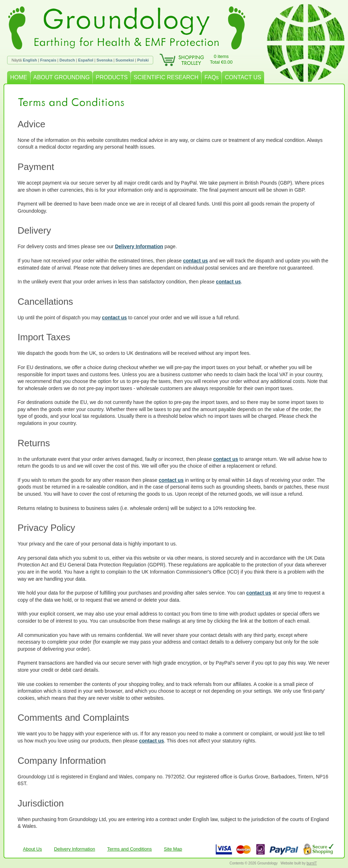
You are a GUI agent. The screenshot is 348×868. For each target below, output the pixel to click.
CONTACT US (243, 77)
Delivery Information (139, 246)
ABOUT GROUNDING (62, 77)
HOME (19, 77)
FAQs (212, 77)
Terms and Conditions (129, 849)
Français (48, 60)
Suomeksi (125, 60)
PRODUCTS (112, 77)
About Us (33, 849)
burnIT (312, 863)
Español (86, 60)
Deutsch (67, 60)
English (30, 60)
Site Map (173, 849)
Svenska (104, 60)
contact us (196, 261)
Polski (143, 60)
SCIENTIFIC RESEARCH (166, 77)
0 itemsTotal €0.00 (221, 59)
